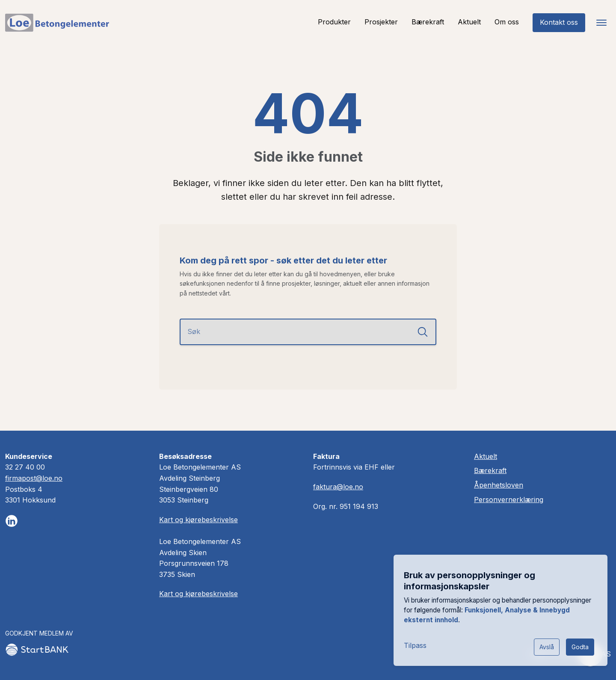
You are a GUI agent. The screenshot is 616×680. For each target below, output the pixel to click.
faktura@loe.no (338, 487)
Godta (580, 647)
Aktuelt (469, 22)
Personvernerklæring (509, 500)
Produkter (334, 22)
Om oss (507, 22)
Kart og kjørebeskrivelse (198, 520)
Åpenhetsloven (499, 485)
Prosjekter (381, 22)
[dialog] (500, 610)
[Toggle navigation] (601, 23)
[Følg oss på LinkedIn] (12, 521)
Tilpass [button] (415, 645)
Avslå (547, 647)
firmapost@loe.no (34, 478)
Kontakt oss (559, 22)
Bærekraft (428, 22)
